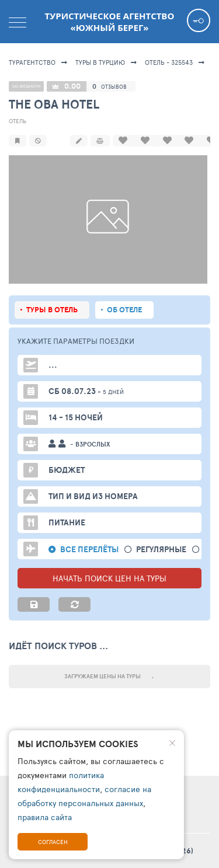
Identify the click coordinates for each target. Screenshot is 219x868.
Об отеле (124, 310)
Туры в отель (52, 310)
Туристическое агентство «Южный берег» (110, 22)
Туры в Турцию (100, 62)
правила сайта (45, 817)
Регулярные (161, 550)
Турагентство (32, 62)
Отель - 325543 (169, 62)
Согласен (53, 842)
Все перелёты (89, 550)
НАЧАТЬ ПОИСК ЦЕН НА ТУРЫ (109, 578)
